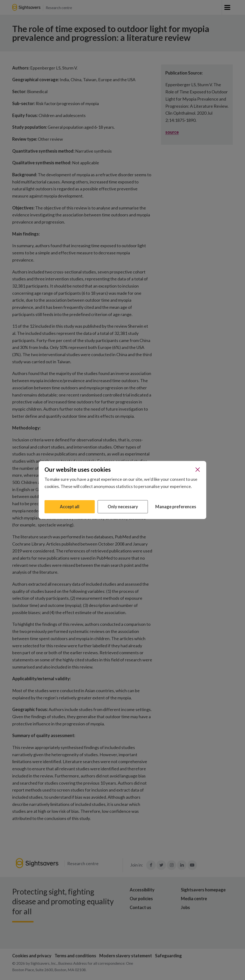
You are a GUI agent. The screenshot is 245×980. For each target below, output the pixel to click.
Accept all (70, 507)
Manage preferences (176, 507)
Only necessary (123, 507)
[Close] (198, 470)
